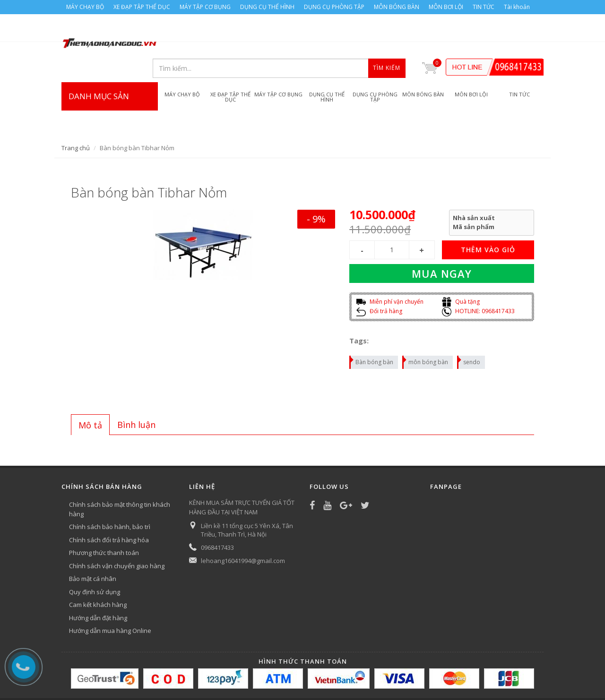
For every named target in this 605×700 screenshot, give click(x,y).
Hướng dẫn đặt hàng (98, 589)
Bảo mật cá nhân (93, 550)
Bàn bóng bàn (372, 333)
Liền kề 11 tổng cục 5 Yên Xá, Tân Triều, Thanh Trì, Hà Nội (247, 502)
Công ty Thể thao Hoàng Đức (160, 679)
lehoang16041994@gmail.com (243, 532)
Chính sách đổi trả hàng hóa (109, 512)
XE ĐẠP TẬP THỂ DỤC (142, 7)
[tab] (90, 396)
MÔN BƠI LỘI (446, 7)
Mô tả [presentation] (90, 397)
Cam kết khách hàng (98, 576)
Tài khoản (517, 7)
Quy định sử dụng (95, 563)
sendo (469, 333)
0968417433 (217, 519)
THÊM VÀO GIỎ (488, 221)
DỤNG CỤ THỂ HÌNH (267, 7)
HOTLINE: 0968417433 (478, 283)
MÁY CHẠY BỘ (85, 7)
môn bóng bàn (426, 333)
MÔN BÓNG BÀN (397, 7)
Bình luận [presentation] (136, 396)
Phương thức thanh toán (104, 524)
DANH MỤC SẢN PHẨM (110, 86)
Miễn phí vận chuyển (390, 273)
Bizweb (250, 679)
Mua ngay (442, 245)
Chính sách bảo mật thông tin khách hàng (120, 481)
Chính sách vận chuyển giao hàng (117, 538)
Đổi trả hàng (379, 283)
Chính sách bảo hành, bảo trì (110, 498)
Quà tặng (461, 273)
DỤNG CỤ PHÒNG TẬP (334, 7)
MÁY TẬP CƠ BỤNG (205, 7)
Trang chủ (76, 120)
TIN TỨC (484, 7)
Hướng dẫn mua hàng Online (110, 602)
